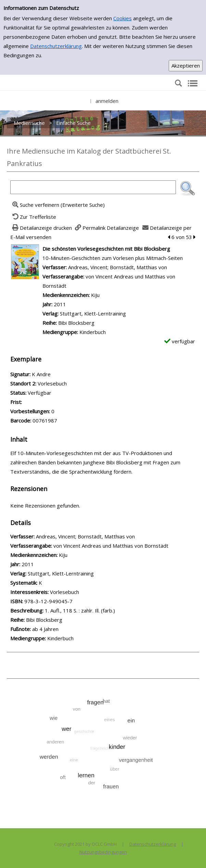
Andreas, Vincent (88, 267)
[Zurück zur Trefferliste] (33, 217)
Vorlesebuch (65, 592)
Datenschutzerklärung (56, 46)
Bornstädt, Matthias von (138, 267)
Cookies (123, 18)
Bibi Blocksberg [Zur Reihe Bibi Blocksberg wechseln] (76, 323)
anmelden (107, 101)
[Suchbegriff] (93, 187)
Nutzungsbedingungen (103, 852)
